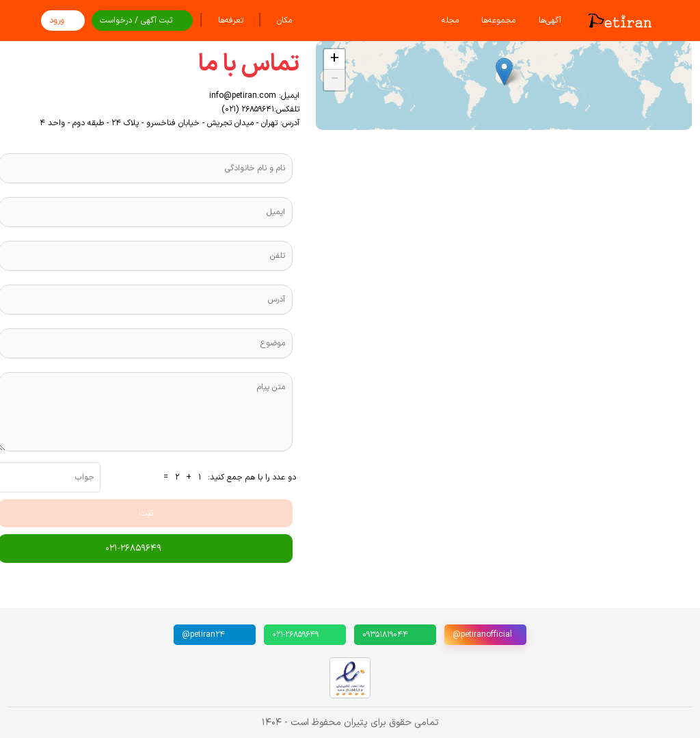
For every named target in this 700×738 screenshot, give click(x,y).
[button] (504, 71)
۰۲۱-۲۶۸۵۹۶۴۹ (295, 635)
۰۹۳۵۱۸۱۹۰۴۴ (385, 635)
